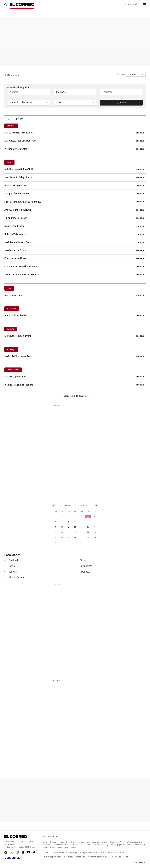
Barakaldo (11, 126)
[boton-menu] (144, 4)
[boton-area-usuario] (131, 4)
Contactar (47, 853)
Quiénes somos (60, 853)
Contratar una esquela (75, 396)
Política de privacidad (52, 857)
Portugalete (12, 309)
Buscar (121, 103)
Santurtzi (11, 329)
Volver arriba (139, 862)
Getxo (9, 288)
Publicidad (69, 857)
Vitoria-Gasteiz (13, 370)
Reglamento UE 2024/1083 (94, 853)
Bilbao (9, 163)
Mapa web (81, 857)
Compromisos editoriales (99, 857)
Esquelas (12, 75)
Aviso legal (74, 853)
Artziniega (11, 350)
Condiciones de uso (116, 853)
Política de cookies (120, 857)
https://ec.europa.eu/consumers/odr (63, 847)
